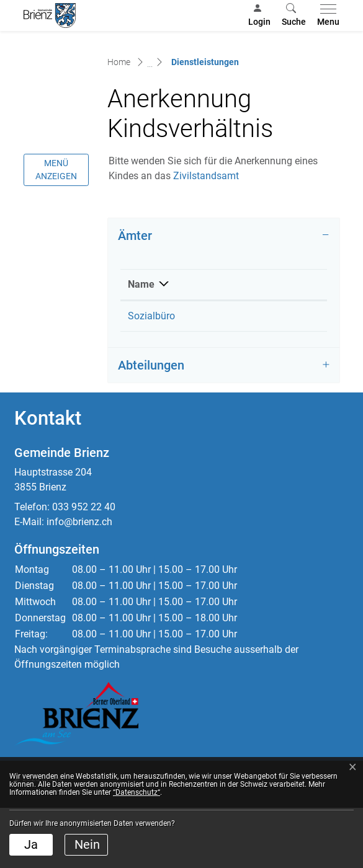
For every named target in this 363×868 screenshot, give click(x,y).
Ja (31, 844)
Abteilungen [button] (151, 426)
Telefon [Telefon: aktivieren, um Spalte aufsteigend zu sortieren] (245, 345)
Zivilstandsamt (212, 237)
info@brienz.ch (79, 582)
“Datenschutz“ (137, 792)
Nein (87, 844)
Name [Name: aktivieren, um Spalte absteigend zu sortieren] (141, 345)
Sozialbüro (151, 377)
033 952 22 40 (84, 568)
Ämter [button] (135, 296)
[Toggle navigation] (326, 15)
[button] (294, 15)
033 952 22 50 (259, 377)
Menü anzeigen (56, 230)
